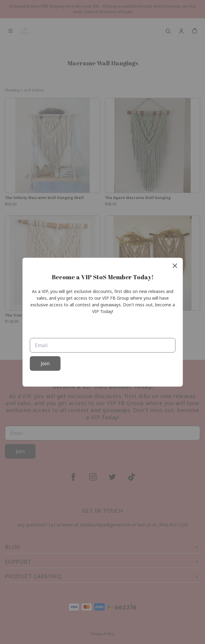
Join (45, 363)
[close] (175, 266)
